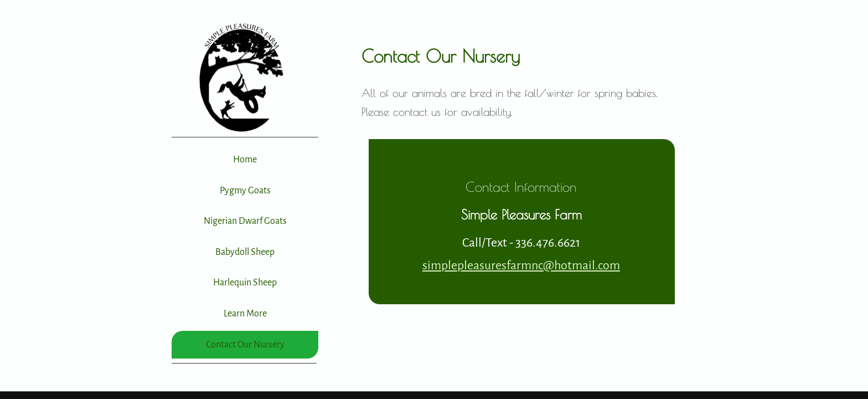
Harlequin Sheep (245, 283)
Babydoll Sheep (245, 252)
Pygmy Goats (245, 191)
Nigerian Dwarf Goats (245, 221)
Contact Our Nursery (245, 345)
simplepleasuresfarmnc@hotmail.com (521, 265)
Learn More (245, 314)
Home (245, 160)
